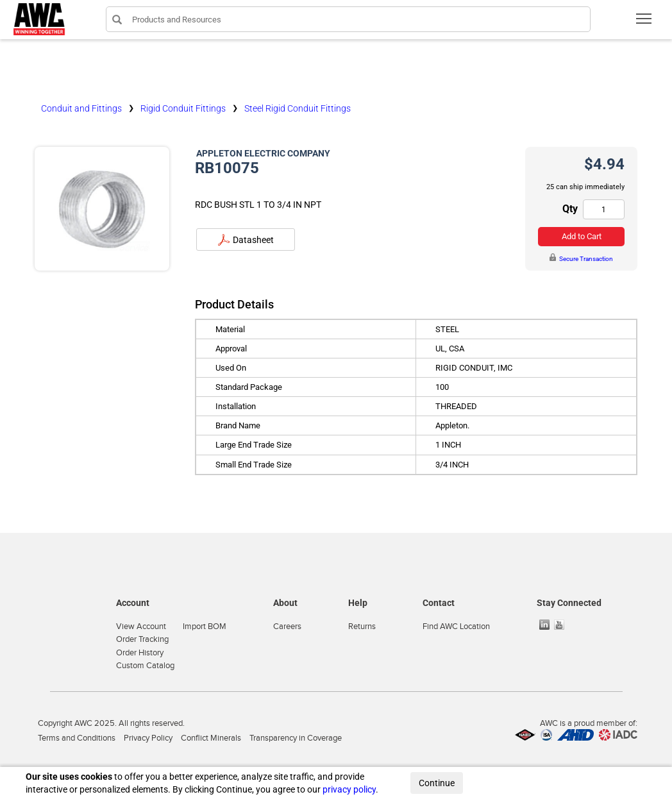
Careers (287, 627)
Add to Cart (582, 236)
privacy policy (349, 789)
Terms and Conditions (77, 738)
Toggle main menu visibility (645, 23)
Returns (362, 627)
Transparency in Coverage (296, 738)
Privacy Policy (148, 738)
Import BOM (205, 627)
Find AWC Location (456, 627)
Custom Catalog (145, 666)
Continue (437, 783)
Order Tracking (142, 639)
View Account (141, 627)
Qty (570, 209)
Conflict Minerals (211, 738)
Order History (140, 653)
